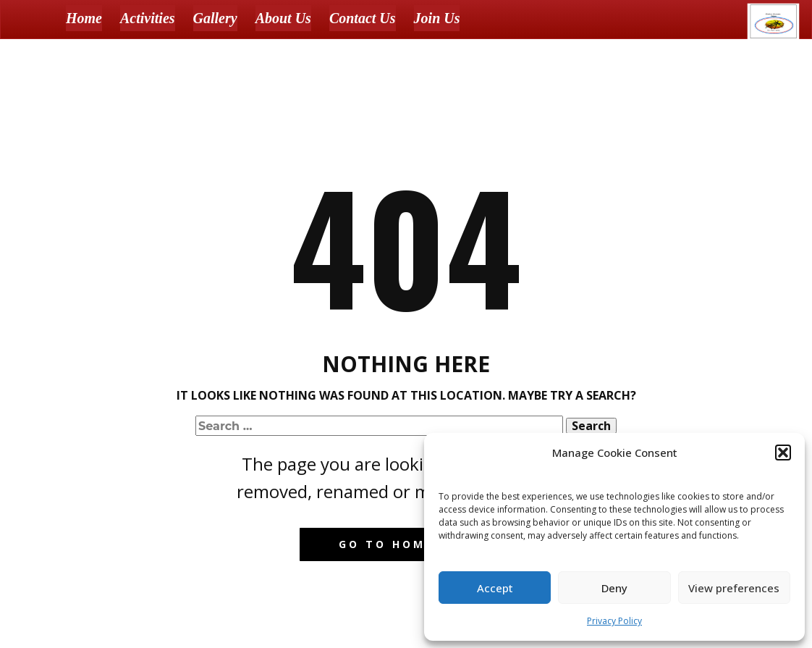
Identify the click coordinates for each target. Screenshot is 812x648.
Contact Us (363, 18)
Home (84, 18)
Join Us (437, 18)
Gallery (215, 18)
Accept (495, 588)
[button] (783, 453)
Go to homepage (406, 544)
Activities (148, 18)
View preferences (734, 588)
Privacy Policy (614, 621)
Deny (614, 588)
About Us (283, 18)
